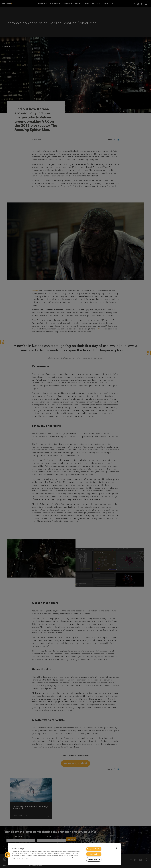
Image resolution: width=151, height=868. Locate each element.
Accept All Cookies (94, 849)
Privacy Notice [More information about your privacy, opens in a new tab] (26, 859)
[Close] (117, 848)
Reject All (94, 854)
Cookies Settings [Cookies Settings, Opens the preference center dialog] (94, 859)
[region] (64, 854)
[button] (7, 855)
